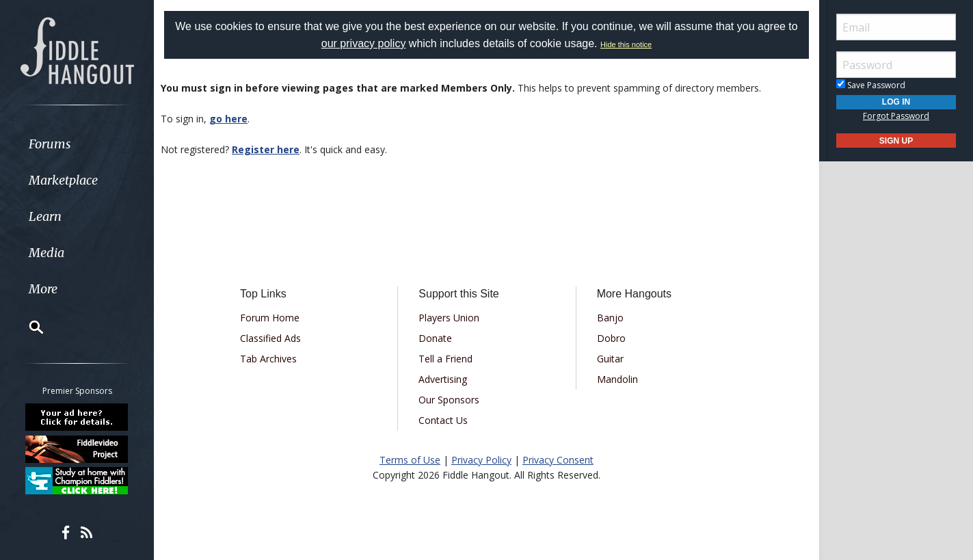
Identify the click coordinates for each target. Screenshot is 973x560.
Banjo (610, 318)
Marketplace (63, 180)
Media (46, 253)
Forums (50, 144)
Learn (45, 216)
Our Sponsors (449, 400)
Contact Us (443, 420)
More (43, 289)
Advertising (443, 379)
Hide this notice (626, 44)
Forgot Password (896, 116)
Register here (266, 149)
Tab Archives (268, 359)
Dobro (611, 338)
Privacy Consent (558, 460)
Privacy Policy (481, 460)
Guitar (610, 359)
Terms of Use (410, 460)
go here (228, 119)
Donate (435, 338)
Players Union (449, 318)
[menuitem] (77, 144)
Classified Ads (270, 338)
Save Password (871, 85)
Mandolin (617, 379)
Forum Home (270, 318)
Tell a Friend (445, 359)
